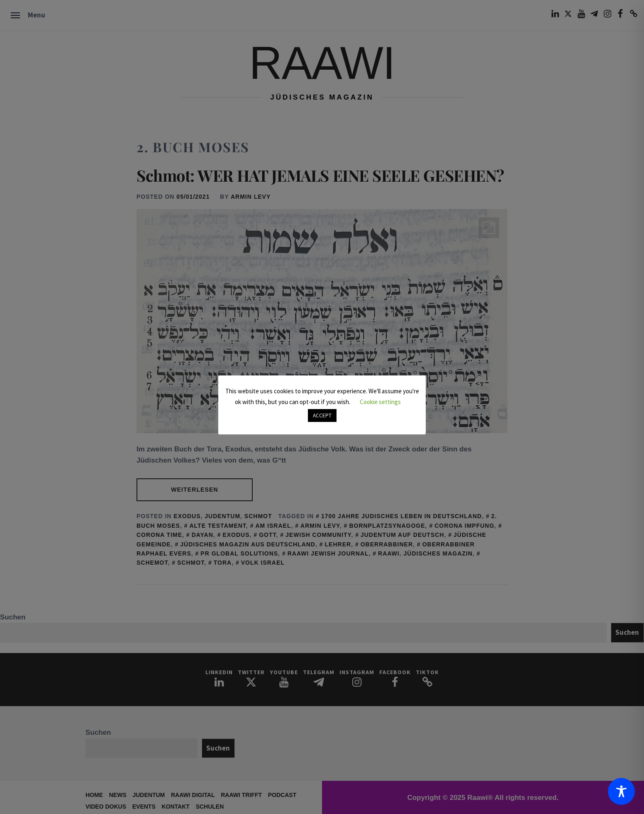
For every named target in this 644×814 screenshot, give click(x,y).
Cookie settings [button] (380, 402)
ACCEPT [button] (322, 416)
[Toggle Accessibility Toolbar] (621, 791)
